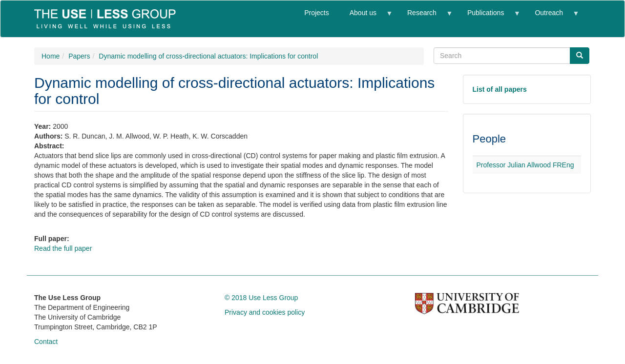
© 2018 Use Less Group (261, 298)
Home (51, 56)
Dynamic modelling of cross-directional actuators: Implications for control (208, 56)
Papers (79, 56)
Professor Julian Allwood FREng (525, 165)
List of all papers (500, 89)
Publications (488, 17)
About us (366, 17)
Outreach (551, 17)
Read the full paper (63, 248)
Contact (46, 342)
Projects (317, 13)
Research (424, 17)
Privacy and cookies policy (265, 312)
